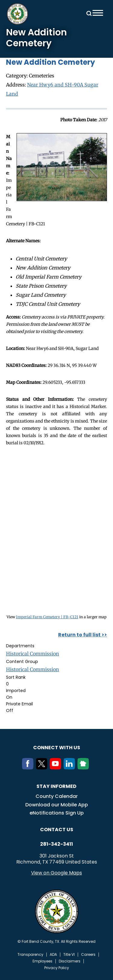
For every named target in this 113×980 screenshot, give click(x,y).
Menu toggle (98, 13)
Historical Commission (33, 654)
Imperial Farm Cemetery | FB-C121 (47, 617)
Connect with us (57, 748)
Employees (42, 961)
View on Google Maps (56, 873)
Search (88, 13)
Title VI (69, 955)
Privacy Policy (57, 968)
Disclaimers (70, 961)
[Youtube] (57, 768)
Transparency (30, 955)
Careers (88, 955)
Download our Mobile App (57, 805)
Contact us (57, 830)
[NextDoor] (84, 768)
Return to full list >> (83, 635)
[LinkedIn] (71, 768)
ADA (53, 955)
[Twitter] (43, 768)
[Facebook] (29, 768)
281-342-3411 (56, 844)
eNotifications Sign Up (57, 813)
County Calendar (57, 796)
